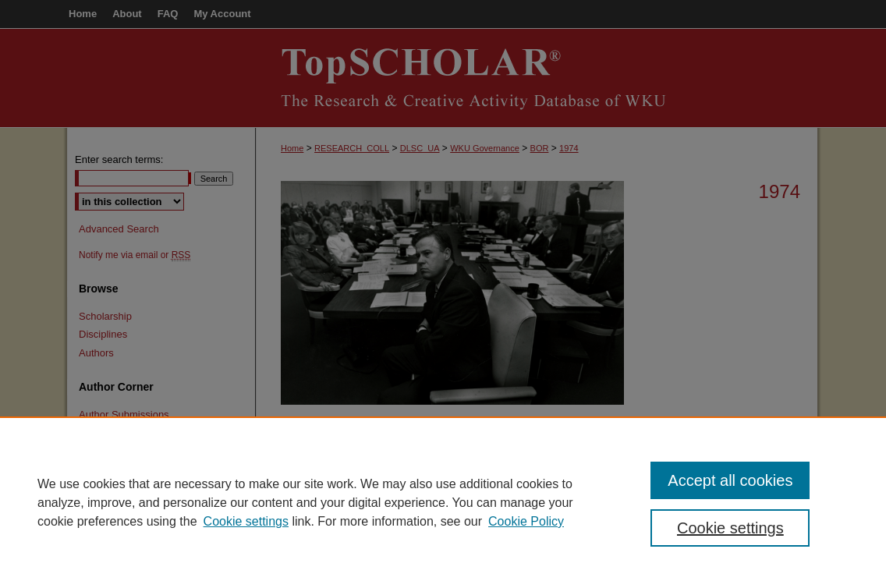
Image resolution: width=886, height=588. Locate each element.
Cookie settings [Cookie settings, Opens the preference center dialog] (730, 528)
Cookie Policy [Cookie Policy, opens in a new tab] (526, 521)
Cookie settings (246, 521)
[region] (443, 502)
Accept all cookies (730, 480)
